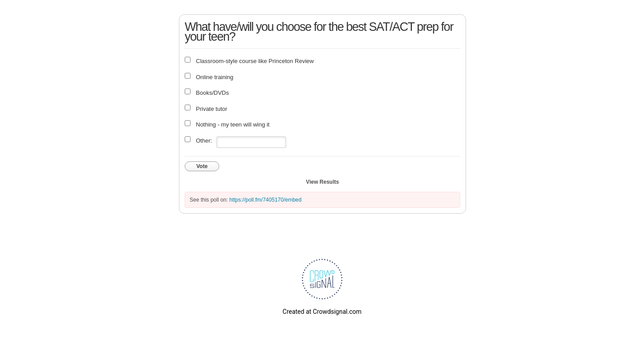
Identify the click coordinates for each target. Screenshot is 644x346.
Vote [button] (202, 166)
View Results (322, 182)
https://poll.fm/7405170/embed (265, 200)
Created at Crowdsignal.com (322, 312)
